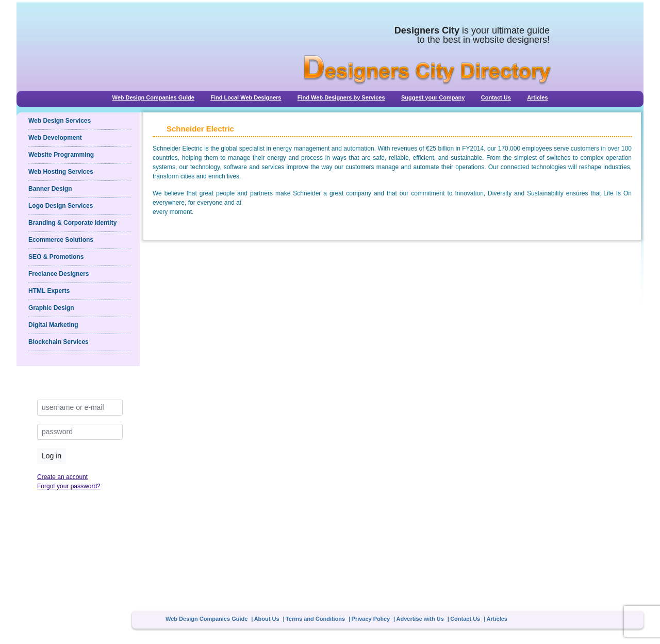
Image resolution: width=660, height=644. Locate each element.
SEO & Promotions (56, 257)
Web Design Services (60, 121)
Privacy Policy (371, 619)
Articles (537, 97)
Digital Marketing (53, 325)
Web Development (55, 138)
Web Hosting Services (61, 172)
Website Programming (61, 155)
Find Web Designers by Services (341, 97)
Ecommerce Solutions (61, 240)
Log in (52, 456)
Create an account (62, 477)
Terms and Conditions (315, 619)
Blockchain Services (59, 342)
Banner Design (50, 189)
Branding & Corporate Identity (72, 223)
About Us (267, 619)
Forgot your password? (69, 486)
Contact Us (496, 97)
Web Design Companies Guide (153, 97)
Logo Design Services (61, 206)
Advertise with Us (420, 619)
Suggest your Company (433, 97)
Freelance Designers (59, 274)
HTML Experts (49, 291)
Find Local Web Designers (246, 97)
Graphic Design (51, 308)
